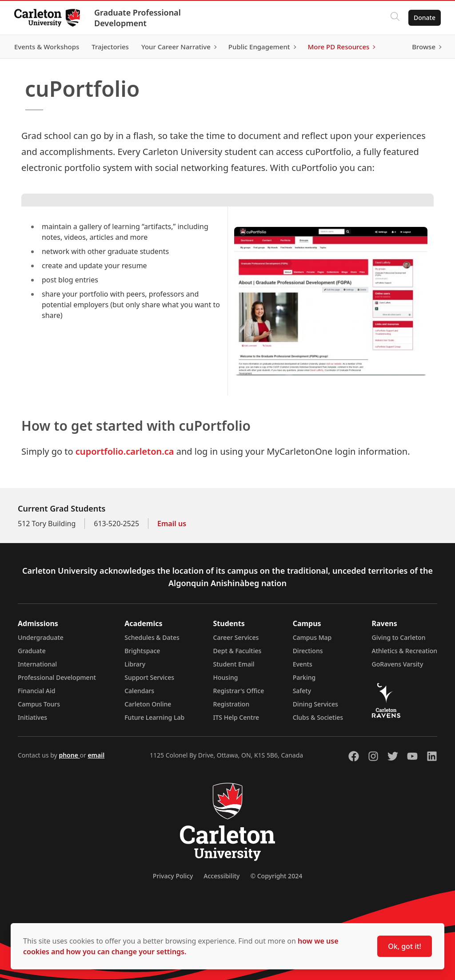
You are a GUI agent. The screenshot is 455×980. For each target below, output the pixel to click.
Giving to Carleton (399, 637)
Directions (308, 651)
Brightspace (142, 651)
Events (303, 664)
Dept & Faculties (237, 651)
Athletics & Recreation (405, 651)
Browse (424, 47)
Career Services (236, 637)
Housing (226, 677)
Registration (231, 704)
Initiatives (32, 717)
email (96, 755)
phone (69, 755)
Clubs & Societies (318, 717)
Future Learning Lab (154, 717)
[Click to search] (395, 18)
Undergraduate (41, 637)
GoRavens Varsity (398, 664)
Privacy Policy (173, 876)
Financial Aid (36, 691)
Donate (425, 18)
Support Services (149, 677)
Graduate (32, 651)
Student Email (234, 664)
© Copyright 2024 (276, 876)
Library (135, 664)
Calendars (139, 691)
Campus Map (312, 637)
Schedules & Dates (152, 637)
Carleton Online (148, 704)
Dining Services (315, 704)
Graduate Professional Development (138, 18)
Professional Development (57, 677)
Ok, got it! (405, 946)
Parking (304, 677)
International (37, 664)
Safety (302, 691)
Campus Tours (39, 704)
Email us (172, 524)
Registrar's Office (239, 691)
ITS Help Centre (236, 717)
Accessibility (222, 876)
